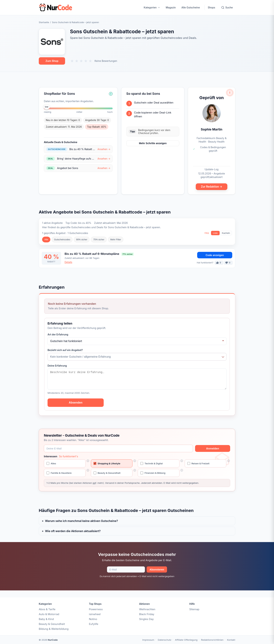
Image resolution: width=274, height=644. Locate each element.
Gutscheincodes (62, 240)
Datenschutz (165, 640)
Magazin (171, 7)
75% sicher (99, 240)
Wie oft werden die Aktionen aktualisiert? (73, 531)
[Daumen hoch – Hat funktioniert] (219, 263)
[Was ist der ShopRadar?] (111, 94)
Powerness (96, 609)
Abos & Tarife (47, 609)
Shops (211, 7)
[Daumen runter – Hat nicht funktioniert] (228, 263)
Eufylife (94, 624)
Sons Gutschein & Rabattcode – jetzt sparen (75, 22)
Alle (46, 240)
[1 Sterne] (72, 61)
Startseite (44, 22)
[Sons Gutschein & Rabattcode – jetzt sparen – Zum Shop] (52, 42)
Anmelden (213, 448)
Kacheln (226, 233)
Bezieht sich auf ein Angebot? (65, 350)
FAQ (207, 233)
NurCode (53, 640)
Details (68, 262)
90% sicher (82, 240)
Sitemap (194, 609)
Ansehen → (104, 149)
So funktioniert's (68, 456)
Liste (215, 233)
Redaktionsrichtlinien (212, 640)
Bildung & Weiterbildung (54, 629)
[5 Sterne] (90, 61)
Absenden (76, 403)
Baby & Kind (46, 619)
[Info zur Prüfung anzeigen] (230, 93)
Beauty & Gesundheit (52, 624)
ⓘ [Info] (88, 461)
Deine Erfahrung (57, 366)
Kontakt (231, 640)
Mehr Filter (116, 240)
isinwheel (95, 614)
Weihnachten (147, 609)
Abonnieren (157, 569)
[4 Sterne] (86, 61)
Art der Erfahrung (58, 334)
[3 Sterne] (81, 61)
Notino (93, 619)
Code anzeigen (215, 255)
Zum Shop (52, 61)
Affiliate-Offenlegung (186, 640)
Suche (227, 8)
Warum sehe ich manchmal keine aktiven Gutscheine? (81, 521)
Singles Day (146, 619)
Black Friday (147, 614)
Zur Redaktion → (212, 187)
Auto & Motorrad (49, 614)
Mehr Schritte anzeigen (153, 143)
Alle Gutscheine (191, 7)
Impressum (148, 640)
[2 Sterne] (77, 61)
